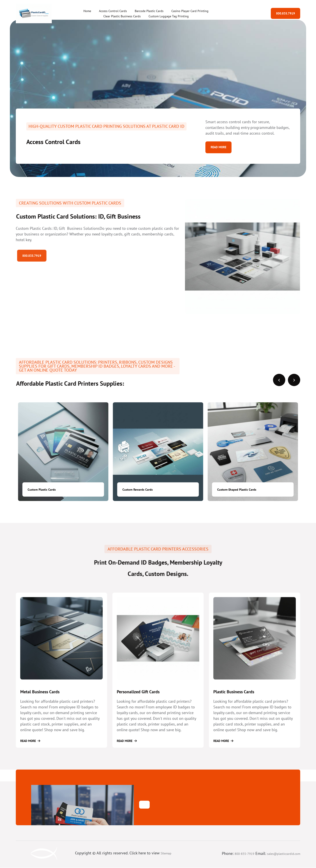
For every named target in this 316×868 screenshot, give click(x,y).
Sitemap (166, 854)
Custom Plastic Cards (136, 490)
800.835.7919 (285, 13)
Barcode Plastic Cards (149, 11)
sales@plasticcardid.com (284, 854)
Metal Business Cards (44, 700)
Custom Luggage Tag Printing (169, 16)
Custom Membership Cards (46, 490)
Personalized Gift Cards (142, 700)
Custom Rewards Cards (232, 490)
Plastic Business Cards (238, 700)
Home (87, 11)
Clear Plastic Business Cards (122, 16)
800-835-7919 (244, 854)
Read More (218, 147)
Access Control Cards (113, 11)
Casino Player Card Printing (190, 11)
